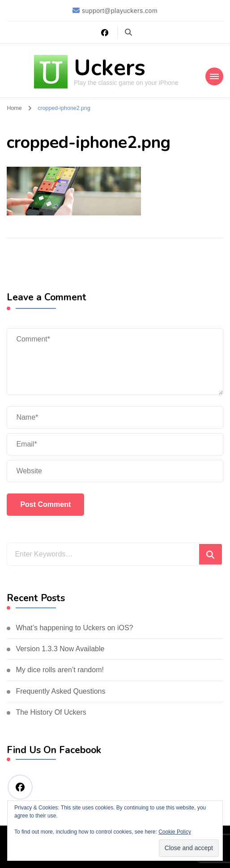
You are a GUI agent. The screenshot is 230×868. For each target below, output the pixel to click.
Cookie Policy (175, 832)
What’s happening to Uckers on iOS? (74, 628)
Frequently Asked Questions (60, 691)
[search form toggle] (128, 32)
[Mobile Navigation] (214, 76)
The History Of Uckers (51, 712)
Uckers (110, 68)
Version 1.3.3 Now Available (60, 649)
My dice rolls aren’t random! (60, 670)
